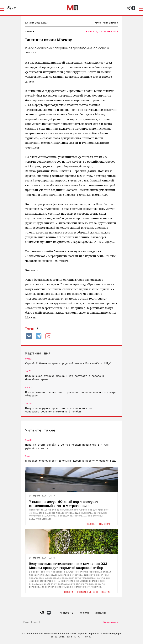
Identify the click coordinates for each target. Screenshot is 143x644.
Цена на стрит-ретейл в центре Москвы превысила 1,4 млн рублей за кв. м (67, 446)
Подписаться (111, 622)
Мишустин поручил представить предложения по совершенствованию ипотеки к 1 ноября (58, 410)
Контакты (100, 613)
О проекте (67, 613)
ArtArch (30, 31)
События (106, 592)
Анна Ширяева (110, 23)
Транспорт (104, 524)
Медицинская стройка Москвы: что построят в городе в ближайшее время (65, 378)
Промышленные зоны (87, 592)
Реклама (84, 613)
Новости (91, 524)
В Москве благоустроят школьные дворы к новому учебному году (71, 461)
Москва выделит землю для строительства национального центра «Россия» (71, 394)
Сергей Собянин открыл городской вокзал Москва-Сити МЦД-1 (68, 363)
